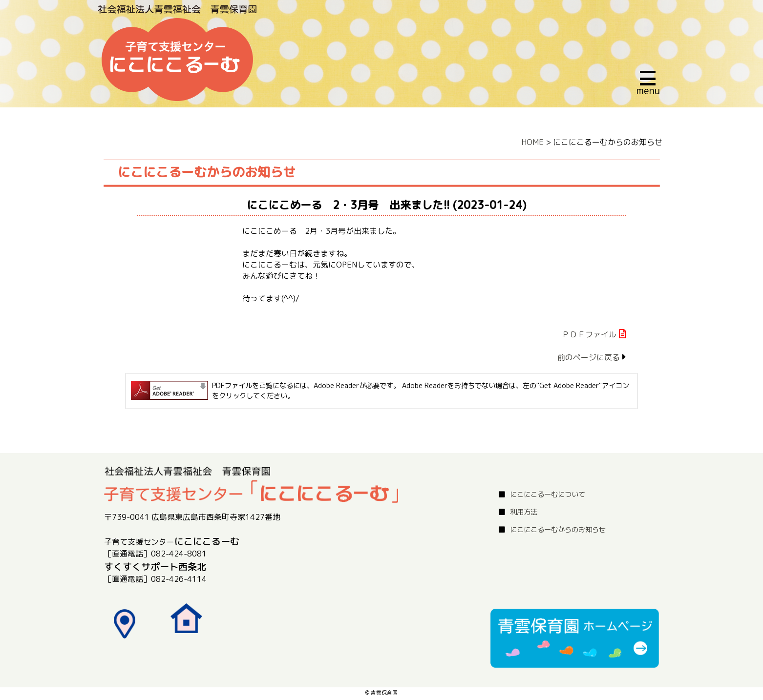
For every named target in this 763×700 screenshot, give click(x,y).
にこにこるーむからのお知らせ (558, 530)
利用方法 (524, 512)
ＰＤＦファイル (589, 334)
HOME (532, 142)
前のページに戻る (589, 357)
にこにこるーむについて (548, 494)
